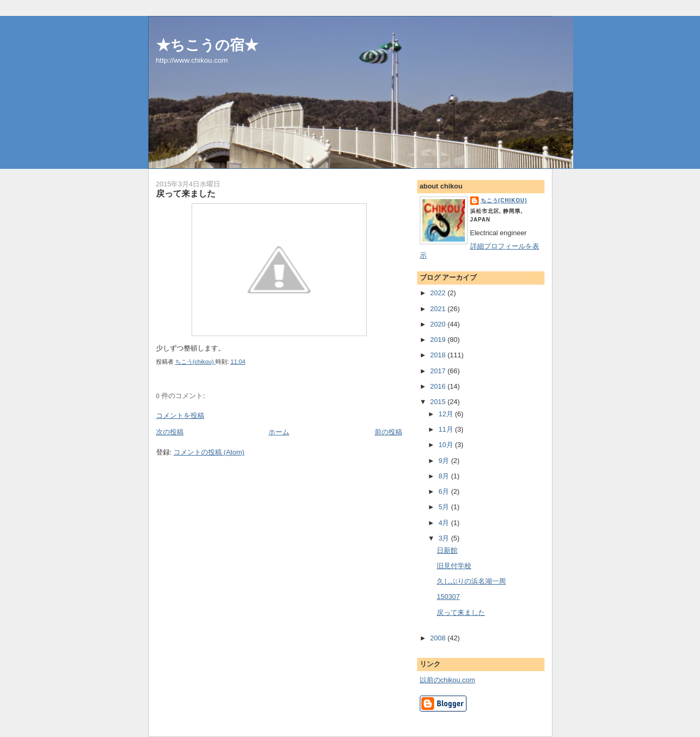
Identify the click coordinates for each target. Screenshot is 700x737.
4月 (445, 523)
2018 (439, 355)
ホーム (279, 432)
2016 (439, 386)
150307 (448, 597)
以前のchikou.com (448, 680)
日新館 (447, 550)
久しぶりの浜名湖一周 (471, 581)
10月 (447, 445)
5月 (445, 507)
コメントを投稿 (180, 415)
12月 (447, 414)
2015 (439, 402)
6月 (445, 491)
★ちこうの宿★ (207, 45)
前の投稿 (388, 432)
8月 (445, 476)
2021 (439, 309)
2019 (439, 340)
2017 (439, 371)
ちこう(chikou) (504, 200)
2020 (439, 324)
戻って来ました (461, 612)
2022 (439, 293)
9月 (445, 461)
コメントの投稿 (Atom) (209, 452)
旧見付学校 (454, 566)
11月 (447, 429)
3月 (445, 538)
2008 (439, 638)
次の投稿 (170, 432)
